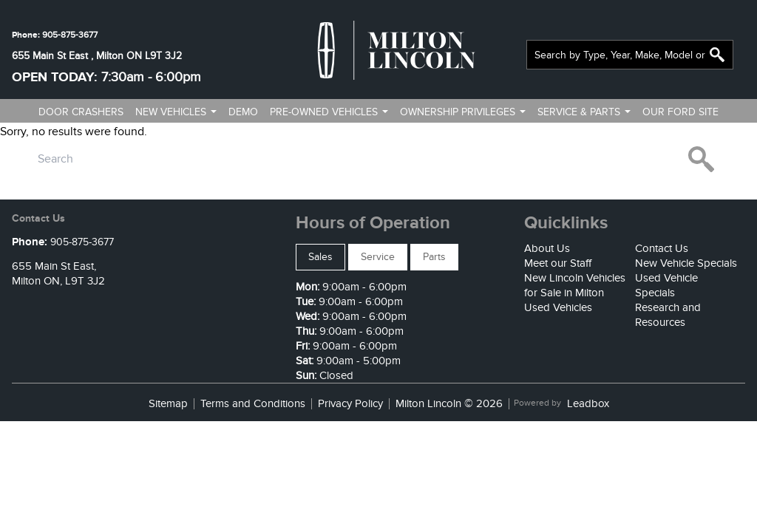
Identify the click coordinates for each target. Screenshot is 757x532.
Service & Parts (579, 112)
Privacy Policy (350, 404)
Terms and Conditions (253, 404)
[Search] (630, 55)
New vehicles (171, 112)
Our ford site (680, 112)
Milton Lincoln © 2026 (449, 404)
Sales (320, 257)
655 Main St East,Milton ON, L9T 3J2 (58, 273)
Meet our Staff (558, 263)
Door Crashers (81, 112)
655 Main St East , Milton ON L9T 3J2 (97, 56)
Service (378, 257)
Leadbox (588, 404)
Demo (243, 112)
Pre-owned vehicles (324, 112)
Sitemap (168, 404)
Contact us (373, 139)
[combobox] (630, 55)
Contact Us (662, 248)
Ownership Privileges (458, 112)
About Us (547, 248)
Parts (434, 257)
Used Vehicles (558, 307)
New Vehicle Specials (686, 263)
